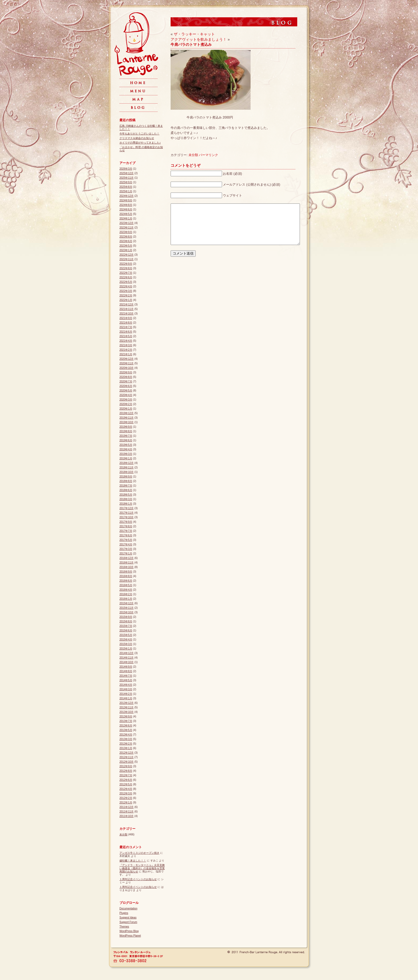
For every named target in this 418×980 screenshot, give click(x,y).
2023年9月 (126, 232)
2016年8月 (126, 576)
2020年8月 (126, 377)
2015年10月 (126, 612)
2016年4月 (126, 590)
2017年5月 (126, 540)
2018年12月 (126, 463)
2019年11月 (126, 418)
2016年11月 (126, 563)
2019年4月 (126, 449)
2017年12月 (126, 508)
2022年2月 (126, 295)
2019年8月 (126, 431)
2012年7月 (126, 775)
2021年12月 (126, 305)
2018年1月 (126, 504)
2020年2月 (126, 404)
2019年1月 (126, 458)
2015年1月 (126, 649)
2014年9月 (126, 667)
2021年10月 (126, 314)
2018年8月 (126, 481)
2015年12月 (126, 603)
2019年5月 (126, 445)
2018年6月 (126, 490)
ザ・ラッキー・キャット (194, 34)
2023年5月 (126, 246)
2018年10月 (126, 472)
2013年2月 (126, 744)
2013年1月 (126, 748)
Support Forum (128, 922)
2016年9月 (126, 572)
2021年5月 (126, 336)
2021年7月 (126, 327)
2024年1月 (126, 219)
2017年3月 (126, 549)
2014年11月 (126, 658)
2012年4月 (126, 789)
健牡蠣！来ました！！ (133, 861)
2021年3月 (126, 345)
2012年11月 (126, 757)
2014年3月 (126, 689)
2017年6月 (126, 535)
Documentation (128, 908)
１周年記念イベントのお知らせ (138, 879)
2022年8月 (126, 268)
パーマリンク (208, 155)
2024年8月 (126, 205)
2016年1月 (126, 599)
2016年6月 (126, 581)
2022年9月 (126, 264)
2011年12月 (126, 807)
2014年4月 (126, 685)
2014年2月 (126, 694)
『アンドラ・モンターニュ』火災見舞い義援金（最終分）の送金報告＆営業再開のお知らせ (142, 868)
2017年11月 (126, 513)
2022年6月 (126, 277)
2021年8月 (126, 323)
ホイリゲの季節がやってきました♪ (140, 143)
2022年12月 (126, 255)
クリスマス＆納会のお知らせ (137, 138)
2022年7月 (126, 273)
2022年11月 (126, 259)
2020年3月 (126, 400)
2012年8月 (126, 771)
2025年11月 (126, 178)
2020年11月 (126, 363)
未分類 (193, 155)
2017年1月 (126, 554)
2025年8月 (126, 187)
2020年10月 (126, 368)
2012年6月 (126, 780)
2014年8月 (126, 671)
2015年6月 (126, 630)
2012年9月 (126, 766)
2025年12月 (126, 173)
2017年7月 (126, 531)
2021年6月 (126, 332)
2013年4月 (126, 735)
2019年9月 (126, 427)
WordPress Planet (130, 936)
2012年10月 (126, 762)
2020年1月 (126, 409)
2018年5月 (126, 495)
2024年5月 (126, 214)
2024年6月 (126, 209)
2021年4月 (126, 341)
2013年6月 (126, 726)
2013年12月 (126, 703)
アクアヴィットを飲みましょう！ (199, 39)
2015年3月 (126, 644)
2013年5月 (126, 730)
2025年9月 (126, 182)
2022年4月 (126, 286)
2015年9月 (126, 617)
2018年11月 (126, 467)
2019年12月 (126, 413)
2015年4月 (126, 640)
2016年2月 (126, 594)
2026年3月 (126, 169)
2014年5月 (126, 680)
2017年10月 (126, 517)
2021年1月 (126, 354)
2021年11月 (126, 309)
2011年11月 (126, 812)
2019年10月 (126, 422)
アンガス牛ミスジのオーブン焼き (139, 853)
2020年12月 (126, 359)
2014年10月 (126, 662)
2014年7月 (126, 676)
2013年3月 (126, 739)
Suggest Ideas (128, 918)
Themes (124, 927)
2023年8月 (126, 237)
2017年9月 (126, 522)
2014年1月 (126, 698)
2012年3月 (126, 793)
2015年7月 (126, 626)
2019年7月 (126, 436)
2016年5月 (126, 585)
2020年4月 (126, 395)
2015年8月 (126, 621)
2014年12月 (126, 653)
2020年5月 (126, 391)
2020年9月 (126, 372)
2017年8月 (126, 526)
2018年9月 (126, 477)
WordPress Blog (129, 931)
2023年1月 (126, 250)
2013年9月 (126, 716)
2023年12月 (126, 223)
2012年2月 (126, 798)
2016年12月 (126, 558)
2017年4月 (126, 544)
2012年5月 (126, 784)
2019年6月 (126, 440)
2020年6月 (126, 386)
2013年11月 (126, 707)
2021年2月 (126, 350)
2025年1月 (126, 191)
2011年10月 (126, 816)
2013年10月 (126, 712)
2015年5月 (126, 635)
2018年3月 (126, 499)
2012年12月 (126, 753)
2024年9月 (126, 200)
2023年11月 (126, 228)
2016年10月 (126, 567)
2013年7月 (126, 721)
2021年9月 (126, 318)
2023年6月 (126, 241)
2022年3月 (126, 291)
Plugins (124, 913)
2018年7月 (126, 486)
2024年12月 (126, 196)
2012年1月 (126, 803)
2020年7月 (126, 381)
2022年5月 (126, 282)
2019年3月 (126, 454)
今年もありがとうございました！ (139, 134)
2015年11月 (126, 608)
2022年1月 (126, 300)
